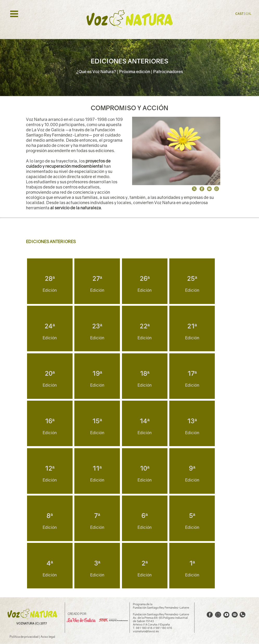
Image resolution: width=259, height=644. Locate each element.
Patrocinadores (168, 71)
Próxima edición (135, 71)
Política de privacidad (24, 637)
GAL (249, 14)
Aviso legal (48, 637)
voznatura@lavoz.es (146, 631)
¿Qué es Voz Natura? (96, 71)
